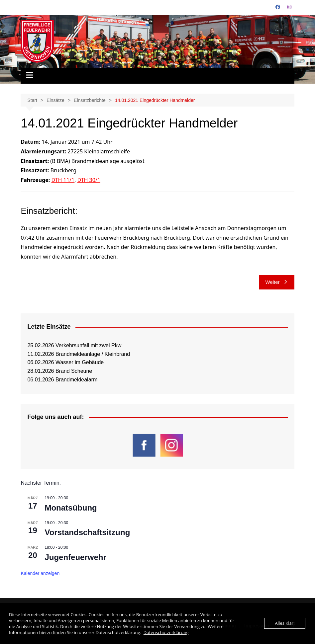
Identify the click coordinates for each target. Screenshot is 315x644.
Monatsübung (71, 508)
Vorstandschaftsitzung (87, 532)
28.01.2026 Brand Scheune (60, 371)
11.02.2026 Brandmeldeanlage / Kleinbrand (79, 354)
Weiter (277, 282)
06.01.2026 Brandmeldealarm (62, 380)
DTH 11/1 (63, 180)
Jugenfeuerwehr (75, 557)
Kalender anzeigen (40, 573)
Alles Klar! (285, 623)
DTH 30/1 (89, 180)
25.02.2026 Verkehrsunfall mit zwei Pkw (74, 345)
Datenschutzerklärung (166, 632)
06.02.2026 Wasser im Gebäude (65, 362)
